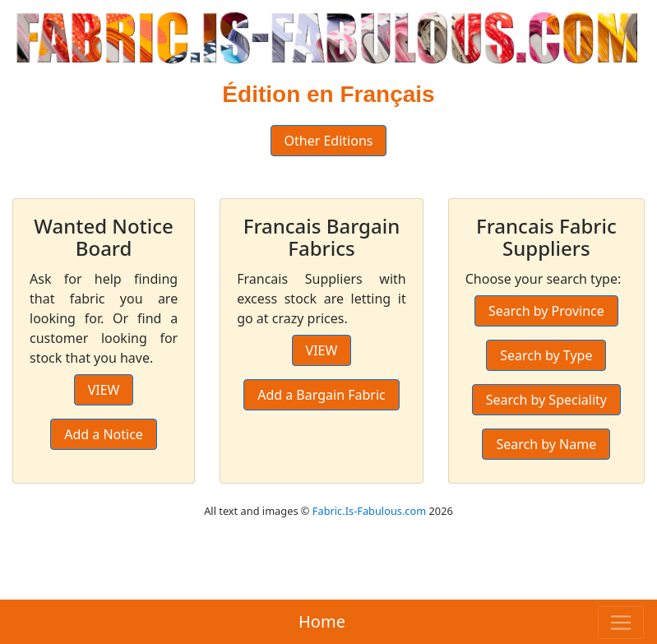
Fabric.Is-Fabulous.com (369, 511)
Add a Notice (104, 434)
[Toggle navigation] (621, 623)
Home (322, 621)
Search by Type (546, 355)
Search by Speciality (546, 400)
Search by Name (546, 444)
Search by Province (546, 311)
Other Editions (329, 141)
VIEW (104, 390)
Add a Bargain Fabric (322, 395)
